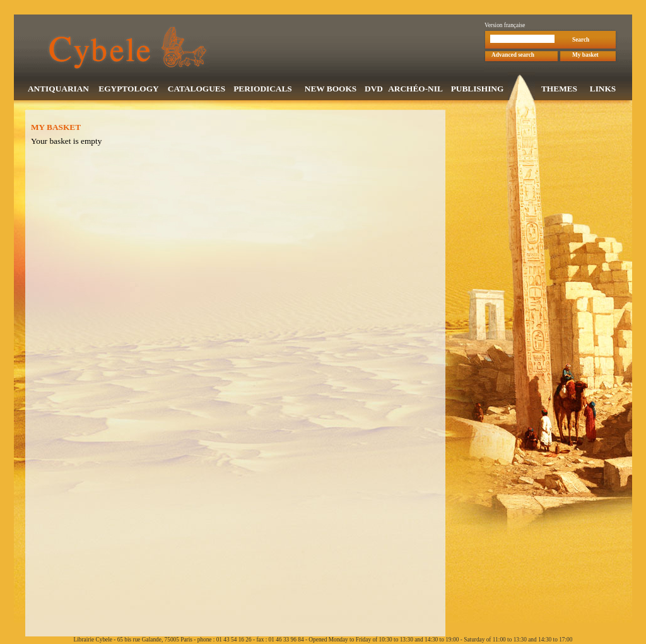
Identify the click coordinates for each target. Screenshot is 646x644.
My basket (585, 56)
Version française (505, 26)
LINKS (603, 90)
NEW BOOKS (331, 90)
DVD (374, 90)
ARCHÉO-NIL (415, 90)
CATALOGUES (197, 90)
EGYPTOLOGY (128, 90)
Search (581, 41)
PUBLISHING (478, 90)
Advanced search (513, 56)
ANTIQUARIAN (58, 90)
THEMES (559, 90)
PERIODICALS (263, 90)
